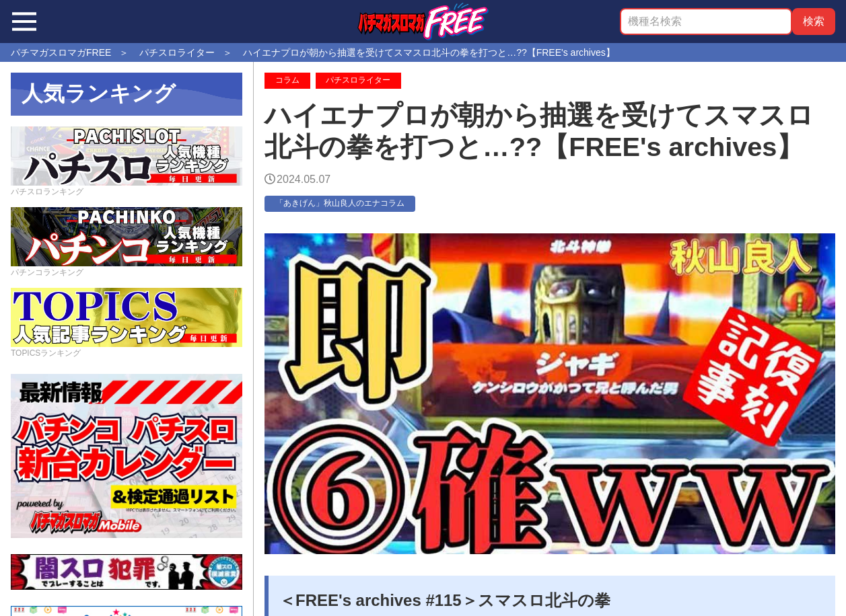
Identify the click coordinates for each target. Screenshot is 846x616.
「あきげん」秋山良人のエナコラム (340, 203)
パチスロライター (358, 80)
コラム (287, 80)
